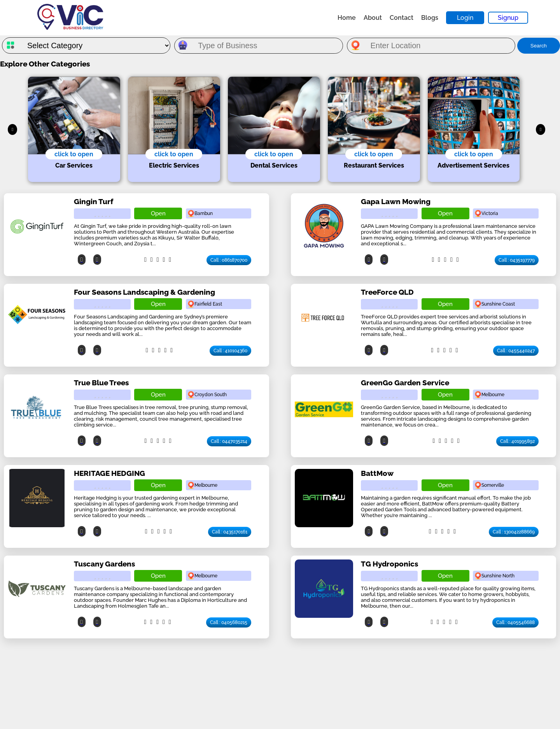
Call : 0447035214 (229, 441)
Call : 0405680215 (229, 622)
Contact (402, 18)
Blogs (430, 18)
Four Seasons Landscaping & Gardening (144, 292)
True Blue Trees (101, 383)
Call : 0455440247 (516, 351)
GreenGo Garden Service (405, 383)
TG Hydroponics (389, 564)
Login (465, 18)
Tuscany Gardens (104, 564)
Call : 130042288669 (514, 532)
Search (539, 46)
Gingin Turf (94, 201)
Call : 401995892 (517, 441)
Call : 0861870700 (229, 260)
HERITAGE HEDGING (109, 473)
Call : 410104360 (230, 351)
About (373, 18)
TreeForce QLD (387, 292)
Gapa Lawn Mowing (396, 201)
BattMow (377, 473)
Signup (508, 18)
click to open (74, 154)
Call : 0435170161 (230, 532)
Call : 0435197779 (517, 260)
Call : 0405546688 (515, 622)
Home (347, 18)
